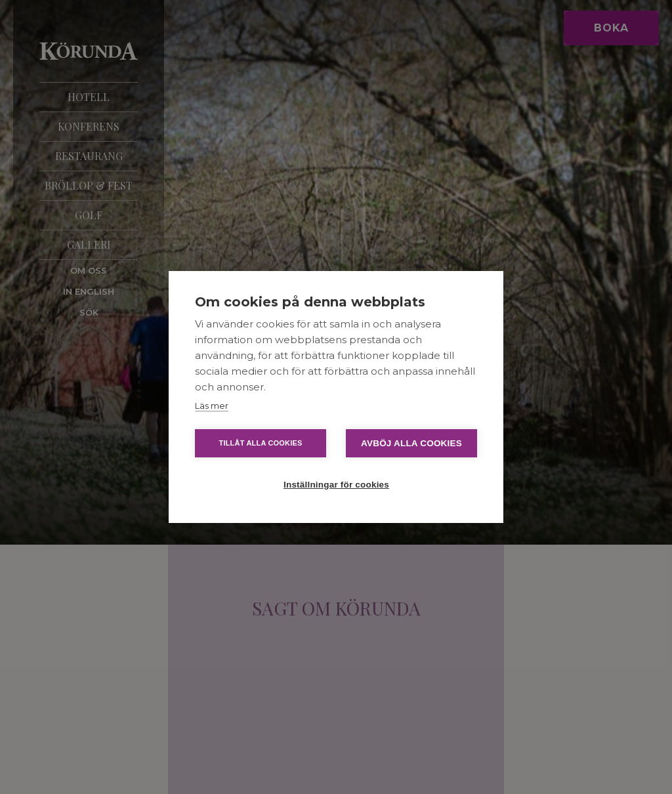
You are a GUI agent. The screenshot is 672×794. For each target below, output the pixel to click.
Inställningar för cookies (336, 485)
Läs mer (212, 406)
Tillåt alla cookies (260, 443)
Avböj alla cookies (411, 443)
